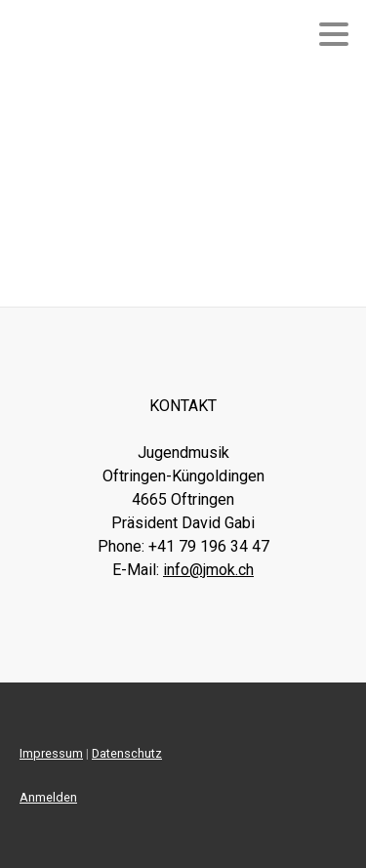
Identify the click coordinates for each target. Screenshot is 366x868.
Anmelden (48, 797)
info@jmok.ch (208, 570)
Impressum (51, 753)
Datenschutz (127, 753)
